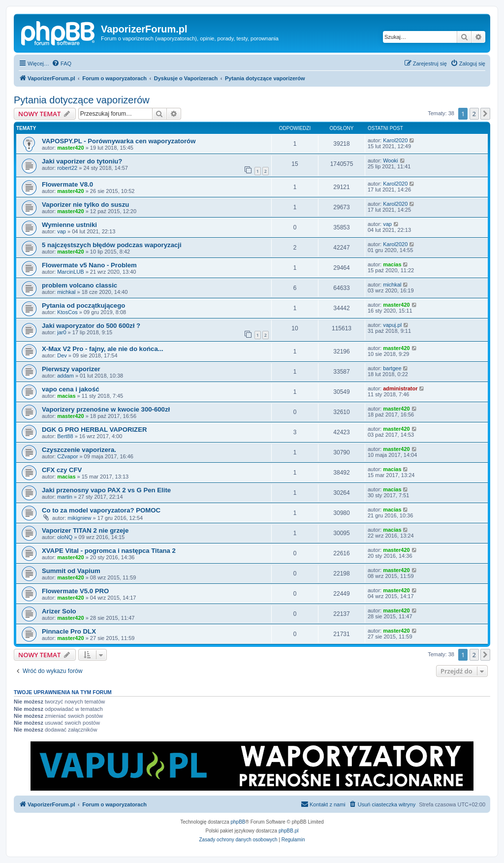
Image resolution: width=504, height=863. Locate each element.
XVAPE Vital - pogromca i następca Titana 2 (109, 551)
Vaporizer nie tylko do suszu (85, 205)
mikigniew (79, 518)
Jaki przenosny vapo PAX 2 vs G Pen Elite (106, 490)
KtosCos (67, 312)
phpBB (238, 822)
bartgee (392, 368)
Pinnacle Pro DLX (69, 631)
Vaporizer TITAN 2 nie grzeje (85, 530)
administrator (400, 388)
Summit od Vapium (71, 571)
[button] (485, 114)
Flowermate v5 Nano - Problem (89, 265)
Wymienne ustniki (69, 225)
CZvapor (67, 456)
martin (65, 497)
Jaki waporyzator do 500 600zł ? (91, 326)
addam (65, 376)
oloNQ (65, 537)
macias (392, 264)
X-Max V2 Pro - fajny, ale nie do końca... (103, 349)
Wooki (390, 160)
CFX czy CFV (62, 470)
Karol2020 (395, 140)
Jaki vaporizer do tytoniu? (82, 161)
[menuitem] (62, 64)
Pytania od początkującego (83, 305)
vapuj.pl (392, 325)
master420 (70, 148)
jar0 (62, 332)
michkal (66, 292)
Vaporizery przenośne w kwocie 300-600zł (106, 409)
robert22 (67, 168)
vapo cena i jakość (71, 389)
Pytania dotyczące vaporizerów (82, 100)
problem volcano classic (79, 285)
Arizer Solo (59, 611)
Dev (62, 355)
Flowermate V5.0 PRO (75, 591)
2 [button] (474, 114)
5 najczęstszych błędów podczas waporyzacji (112, 245)
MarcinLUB (70, 272)
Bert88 (65, 436)
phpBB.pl (289, 831)
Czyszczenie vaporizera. (79, 450)
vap (62, 231)
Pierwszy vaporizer (71, 369)
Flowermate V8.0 (67, 184)
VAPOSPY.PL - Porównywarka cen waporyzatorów (119, 141)
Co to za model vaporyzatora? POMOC (101, 510)
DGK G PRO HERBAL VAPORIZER (94, 430)
